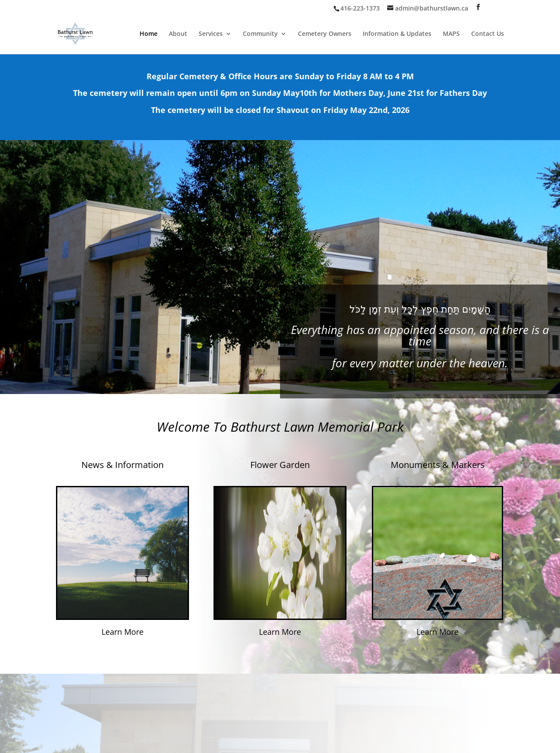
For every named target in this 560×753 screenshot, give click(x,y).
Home (149, 34)
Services (211, 34)
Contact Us (488, 34)
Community (260, 34)
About (178, 34)
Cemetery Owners (325, 34)
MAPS (451, 34)
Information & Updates (397, 34)
